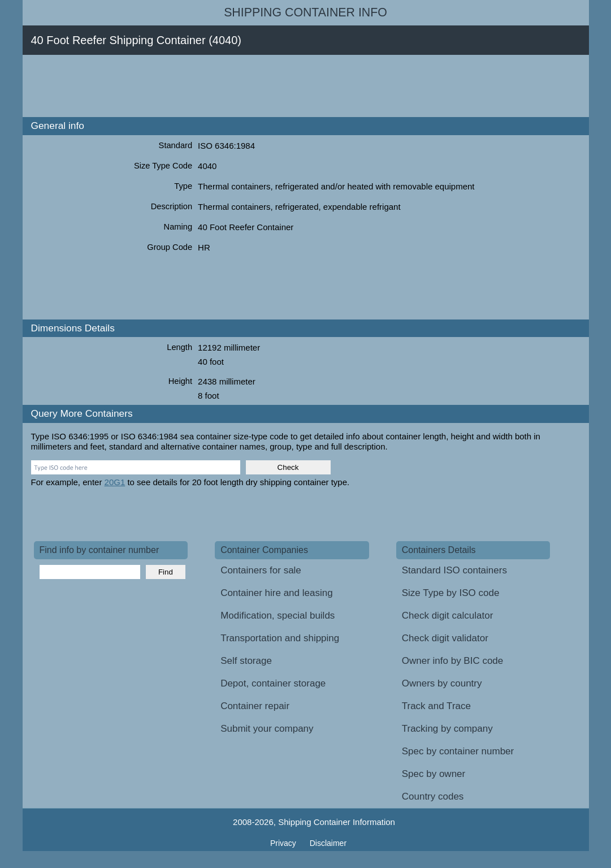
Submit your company (267, 729)
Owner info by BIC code (453, 661)
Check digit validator (445, 638)
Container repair (255, 706)
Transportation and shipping (280, 638)
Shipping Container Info (305, 12)
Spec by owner (434, 774)
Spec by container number (458, 751)
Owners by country (442, 683)
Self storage (246, 661)
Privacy (284, 843)
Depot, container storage (273, 683)
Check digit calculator (448, 616)
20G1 (115, 482)
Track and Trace (436, 706)
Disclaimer (328, 843)
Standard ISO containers (454, 570)
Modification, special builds (278, 616)
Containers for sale (261, 570)
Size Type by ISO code (451, 593)
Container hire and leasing (276, 593)
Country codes (433, 796)
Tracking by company (447, 729)
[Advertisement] (240, 86)
